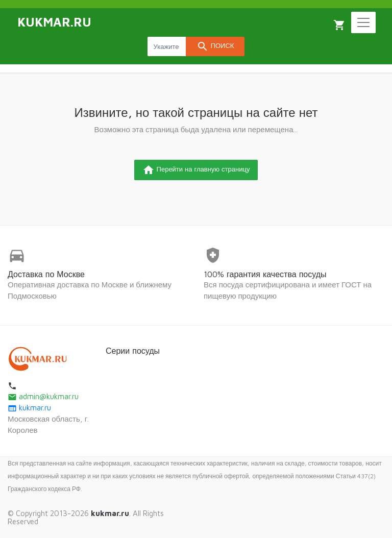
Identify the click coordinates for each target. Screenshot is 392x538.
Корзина (339, 25)
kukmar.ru (29, 408)
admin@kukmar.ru (43, 396)
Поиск (215, 46)
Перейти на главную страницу (196, 170)
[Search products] (167, 46)
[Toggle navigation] (363, 22)
